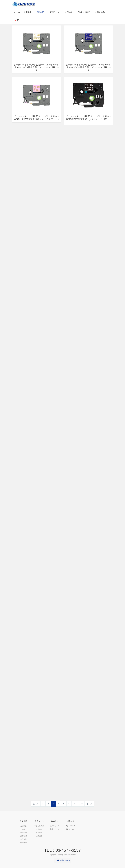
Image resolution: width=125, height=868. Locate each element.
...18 (81, 804)
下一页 (89, 804)
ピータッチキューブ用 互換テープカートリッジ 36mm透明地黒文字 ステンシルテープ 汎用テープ (88, 119)
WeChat (70, 826)
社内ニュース (55, 826)
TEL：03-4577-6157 (62, 850)
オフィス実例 (39, 826)
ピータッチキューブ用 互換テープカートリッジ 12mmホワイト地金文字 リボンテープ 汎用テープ (36, 67)
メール (70, 829)
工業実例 (39, 836)
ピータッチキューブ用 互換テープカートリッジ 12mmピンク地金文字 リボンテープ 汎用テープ (36, 118)
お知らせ (69, 12)
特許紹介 (23, 833)
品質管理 (23, 836)
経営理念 (23, 843)
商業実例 (39, 833)
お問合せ (70, 821)
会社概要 (23, 826)
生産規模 (23, 839)
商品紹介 (41, 12)
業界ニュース (55, 829)
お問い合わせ (101, 12)
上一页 (36, 804)
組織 (23, 829)
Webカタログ (84, 12)
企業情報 (28, 12)
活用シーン (55, 12)
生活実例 (39, 829)
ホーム (17, 12)
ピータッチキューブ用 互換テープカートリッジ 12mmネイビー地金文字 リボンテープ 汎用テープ (88, 67)
